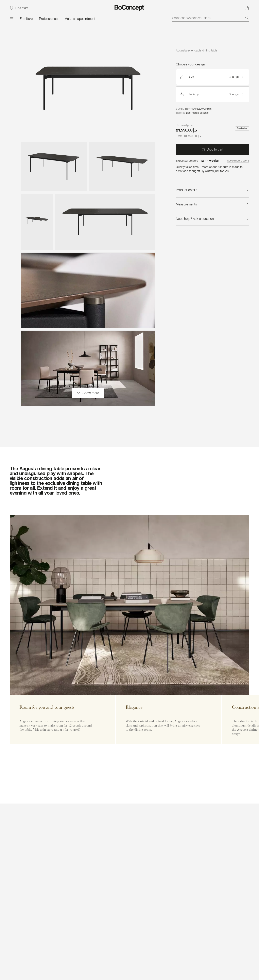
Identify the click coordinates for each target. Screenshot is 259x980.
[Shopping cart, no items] (247, 8)
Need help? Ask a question (213, 219)
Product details (213, 190)
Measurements (213, 204)
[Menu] (12, 19)
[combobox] (211, 18)
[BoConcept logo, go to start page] (130, 8)
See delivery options (238, 161)
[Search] (247, 18)
